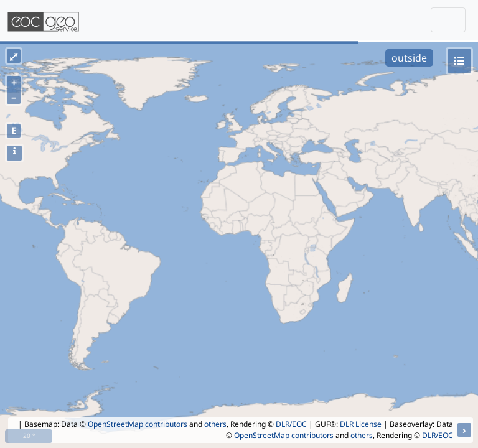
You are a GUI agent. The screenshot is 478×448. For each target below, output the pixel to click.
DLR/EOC (291, 424)
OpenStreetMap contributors (138, 424)
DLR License (361, 424)
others (215, 424)
